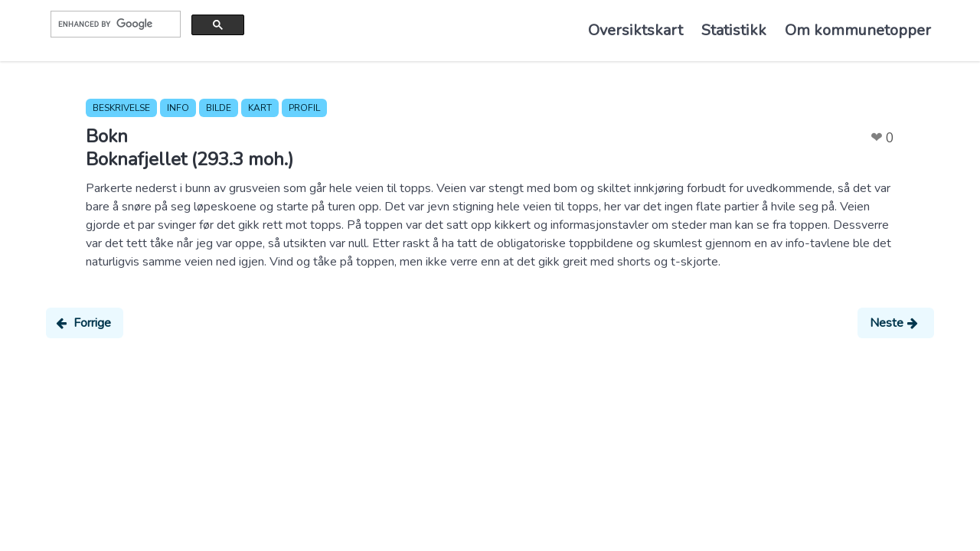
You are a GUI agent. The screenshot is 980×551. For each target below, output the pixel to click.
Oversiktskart (635, 30)
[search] (114, 24)
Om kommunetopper (858, 30)
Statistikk (734, 30)
